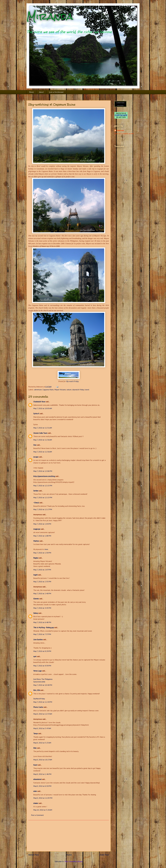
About (41, 92)
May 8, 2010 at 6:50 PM (42, 786)
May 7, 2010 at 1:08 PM (42, 536)
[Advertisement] (69, 836)
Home (31, 92)
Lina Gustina (38, 639)
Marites (36, 541)
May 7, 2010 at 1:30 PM (42, 553)
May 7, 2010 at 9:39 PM (42, 666)
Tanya (35, 733)
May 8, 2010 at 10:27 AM (43, 760)
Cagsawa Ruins (48, 390)
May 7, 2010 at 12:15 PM (43, 486)
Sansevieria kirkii (39, 682)
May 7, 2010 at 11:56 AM (43, 452)
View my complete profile (124, 134)
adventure (38, 390)
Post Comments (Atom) (74, 861)
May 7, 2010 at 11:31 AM (43, 428)
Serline (36, 491)
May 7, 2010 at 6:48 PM (42, 622)
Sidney (36, 613)
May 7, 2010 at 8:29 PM (42, 651)
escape (36, 457)
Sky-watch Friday (72, 381)
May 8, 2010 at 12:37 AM (43, 714)
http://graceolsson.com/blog (44, 476)
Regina (36, 558)
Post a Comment (37, 815)
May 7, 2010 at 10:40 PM (43, 685)
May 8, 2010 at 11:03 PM (43, 798)
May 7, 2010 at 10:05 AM (43, 408)
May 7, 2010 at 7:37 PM (42, 634)
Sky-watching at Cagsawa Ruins (52, 104)
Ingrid (35, 575)
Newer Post (34, 855)
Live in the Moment (56, 92)
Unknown (120, 131)
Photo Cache (38, 707)
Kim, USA (37, 690)
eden (35, 791)
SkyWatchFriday (39, 699)
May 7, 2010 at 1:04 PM (42, 524)
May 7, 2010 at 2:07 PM (42, 570)
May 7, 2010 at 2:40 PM (42, 593)
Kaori (35, 765)
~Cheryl (36, 503)
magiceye (37, 529)
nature (69, 390)
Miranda (50, 16)
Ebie (35, 748)
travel (87, 390)
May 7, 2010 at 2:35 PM (42, 582)
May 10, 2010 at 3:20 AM (43, 810)
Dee (35, 445)
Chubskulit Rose (39, 402)
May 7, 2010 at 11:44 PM (43, 702)
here (46, 549)
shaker (36, 803)
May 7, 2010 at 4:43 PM (42, 608)
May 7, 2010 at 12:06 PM (43, 471)
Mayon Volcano (60, 390)
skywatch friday (78, 390)
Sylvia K (36, 414)
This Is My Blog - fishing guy (44, 627)
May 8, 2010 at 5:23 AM (42, 743)
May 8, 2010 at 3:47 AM (42, 728)
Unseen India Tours (40, 433)
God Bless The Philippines (43, 679)
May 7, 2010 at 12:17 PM (43, 509)
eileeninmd (37, 779)
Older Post (104, 855)
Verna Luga (37, 671)
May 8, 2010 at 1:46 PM (42, 774)
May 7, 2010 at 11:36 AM (43, 440)
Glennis (36, 599)
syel (35, 656)
